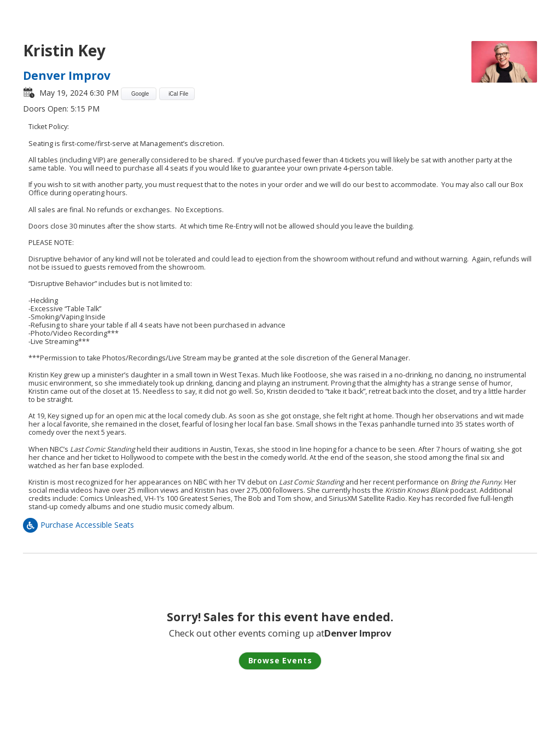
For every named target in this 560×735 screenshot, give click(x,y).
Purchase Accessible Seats (78, 525)
